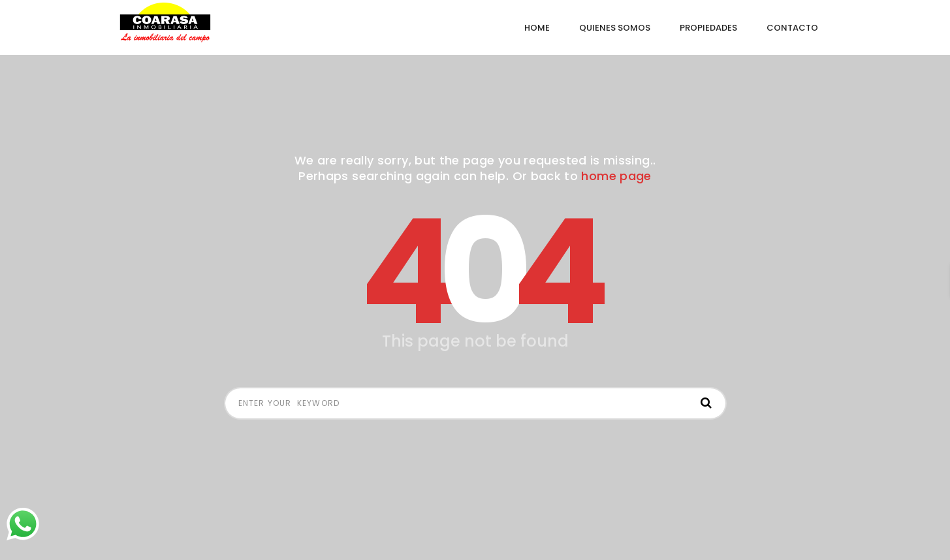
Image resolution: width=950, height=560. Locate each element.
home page (616, 176)
